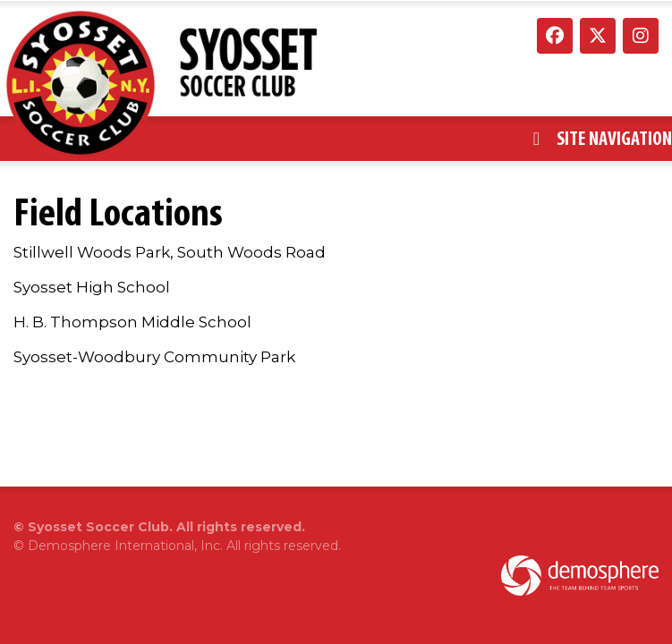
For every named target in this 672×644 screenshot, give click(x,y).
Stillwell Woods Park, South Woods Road (170, 252)
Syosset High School (92, 287)
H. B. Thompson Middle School (132, 322)
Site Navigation (603, 139)
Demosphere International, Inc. (125, 546)
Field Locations (118, 212)
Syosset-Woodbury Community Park (154, 357)
